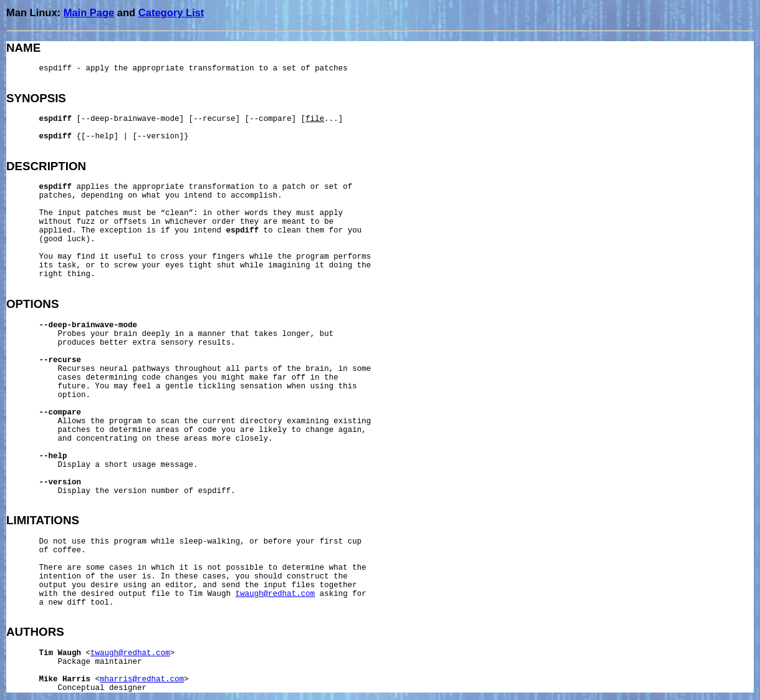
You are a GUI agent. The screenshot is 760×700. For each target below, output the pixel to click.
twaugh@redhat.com (276, 594)
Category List (171, 12)
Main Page (89, 12)
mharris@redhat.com (142, 679)
